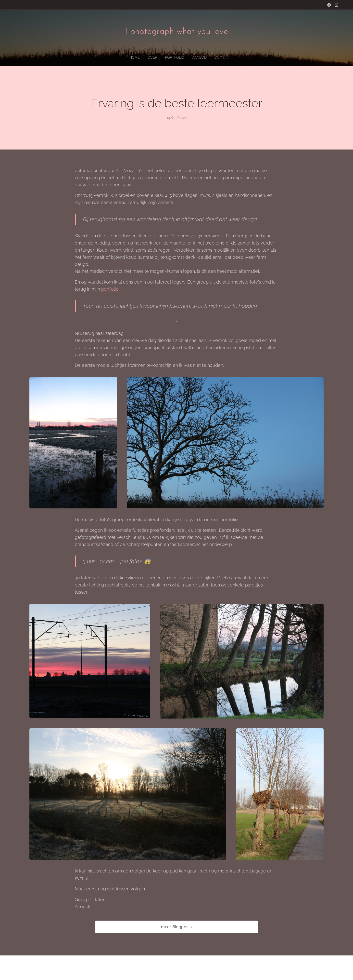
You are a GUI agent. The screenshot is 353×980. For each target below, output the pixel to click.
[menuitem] (166, 57)
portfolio (110, 289)
